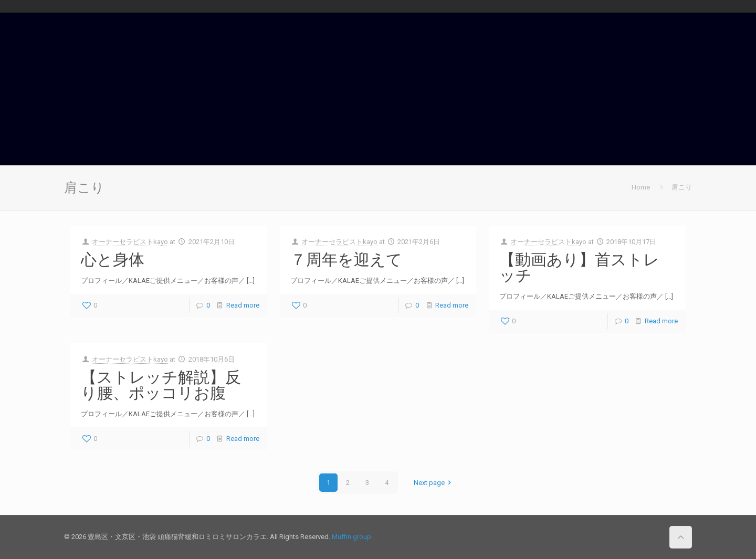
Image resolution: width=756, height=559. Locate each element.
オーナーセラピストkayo (130, 242)
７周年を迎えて (346, 259)
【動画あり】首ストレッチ (579, 267)
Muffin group (351, 537)
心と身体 (113, 259)
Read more (243, 305)
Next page (434, 483)
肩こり (682, 187)
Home (641, 187)
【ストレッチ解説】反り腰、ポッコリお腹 (161, 385)
